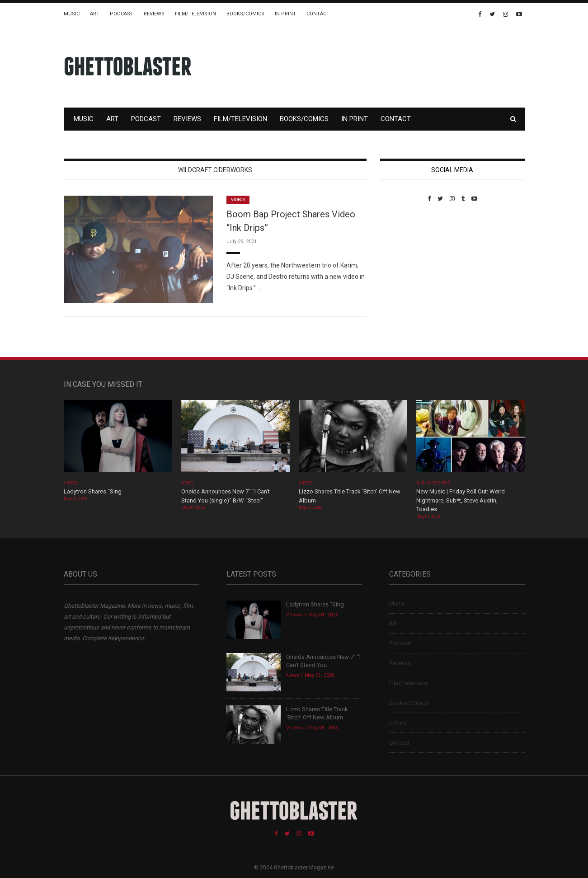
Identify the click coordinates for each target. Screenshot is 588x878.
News (187, 483)
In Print (285, 14)
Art (95, 14)
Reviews (154, 14)
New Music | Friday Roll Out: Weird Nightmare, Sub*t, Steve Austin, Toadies (461, 500)
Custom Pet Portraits (407, 264)
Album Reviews (433, 483)
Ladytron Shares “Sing (93, 491)
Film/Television (195, 14)
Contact (318, 14)
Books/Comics (245, 14)
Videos (238, 200)
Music (72, 14)
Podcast (122, 14)
